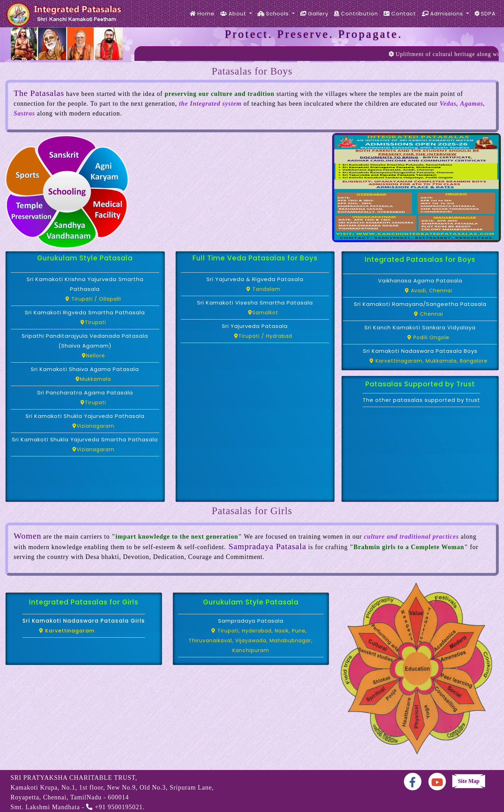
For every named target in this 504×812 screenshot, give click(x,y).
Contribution (356, 13)
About (234, 13)
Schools (274, 13)
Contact (400, 13)
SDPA (485, 13)
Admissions (443, 13)
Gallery (314, 13)
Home (202, 13)
